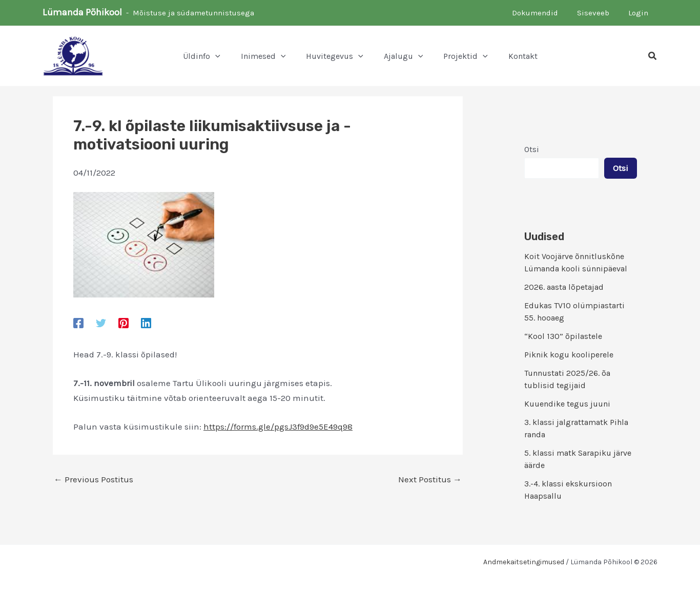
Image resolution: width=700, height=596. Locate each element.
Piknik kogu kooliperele (569, 355)
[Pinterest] (123, 323)
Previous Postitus (94, 480)
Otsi (532, 149)
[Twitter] (101, 323)
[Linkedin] (146, 323)
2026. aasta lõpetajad (564, 287)
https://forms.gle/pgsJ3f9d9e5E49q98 (278, 427)
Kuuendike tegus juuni (567, 404)
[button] (215, 56)
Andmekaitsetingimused (524, 562)
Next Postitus (430, 480)
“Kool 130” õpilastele (563, 336)
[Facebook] (78, 323)
